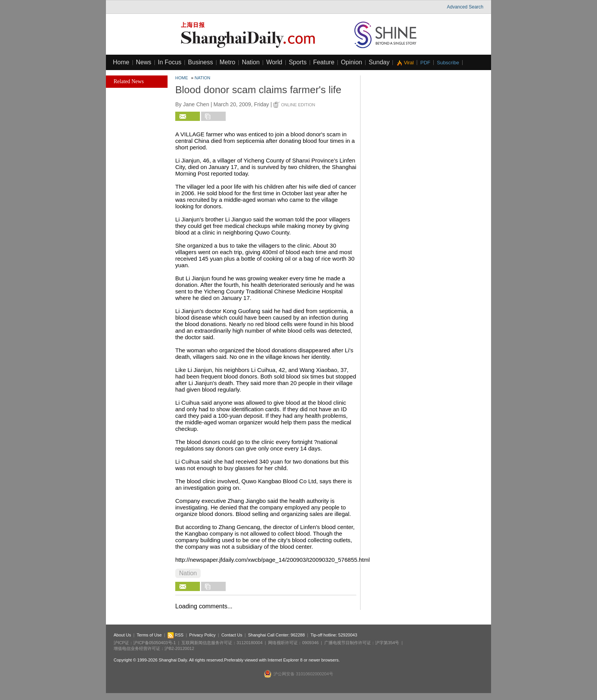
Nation (251, 62)
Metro (227, 62)
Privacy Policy (202, 635)
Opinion (351, 62)
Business (200, 62)
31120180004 (249, 643)
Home (121, 62)
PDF (425, 63)
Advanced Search (465, 7)
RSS (176, 635)
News (144, 62)
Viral (409, 63)
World (274, 62)
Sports (298, 62)
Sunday (379, 62)
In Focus (170, 62)
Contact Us (232, 635)
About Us (122, 635)
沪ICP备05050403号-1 (154, 643)
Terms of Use (149, 635)
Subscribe (448, 63)
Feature (324, 62)
